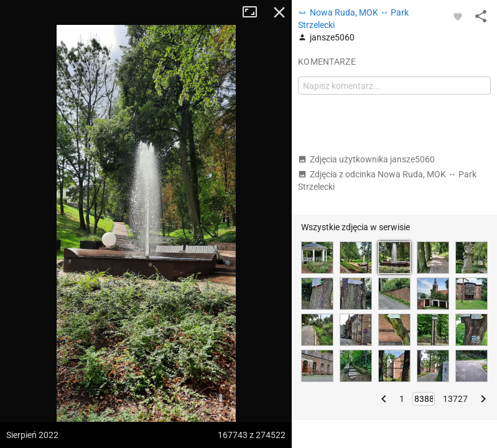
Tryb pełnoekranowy (254, 12)
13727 (455, 399)
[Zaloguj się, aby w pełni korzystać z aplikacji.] (458, 16)
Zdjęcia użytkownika (366, 159)
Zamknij (279, 12)
